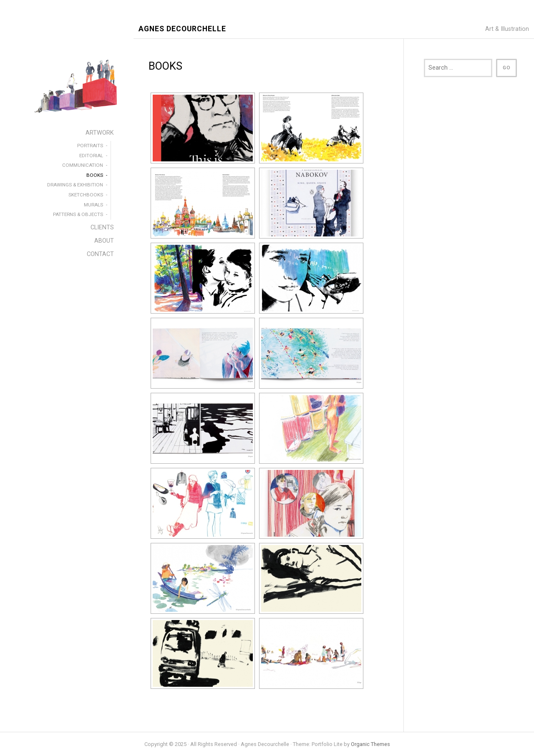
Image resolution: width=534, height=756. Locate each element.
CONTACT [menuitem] (100, 254)
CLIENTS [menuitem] (102, 227)
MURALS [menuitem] (93, 205)
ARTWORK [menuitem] (100, 133)
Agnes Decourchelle (182, 29)
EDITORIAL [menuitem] (91, 156)
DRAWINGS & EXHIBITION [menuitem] (75, 185)
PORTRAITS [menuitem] (90, 146)
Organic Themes (370, 744)
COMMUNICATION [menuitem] (83, 165)
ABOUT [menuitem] (104, 241)
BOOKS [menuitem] (95, 175)
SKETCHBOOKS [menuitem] (86, 195)
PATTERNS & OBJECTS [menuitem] (78, 214)
